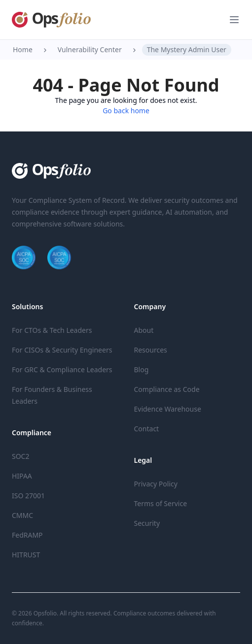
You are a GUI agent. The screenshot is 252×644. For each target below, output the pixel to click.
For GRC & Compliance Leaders (62, 370)
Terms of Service (161, 503)
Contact (147, 429)
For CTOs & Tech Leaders (52, 330)
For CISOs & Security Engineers (62, 350)
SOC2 (20, 456)
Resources (151, 350)
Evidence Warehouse (168, 409)
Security (147, 523)
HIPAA (22, 476)
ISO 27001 (28, 496)
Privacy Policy (156, 484)
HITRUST (26, 555)
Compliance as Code (167, 389)
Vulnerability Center (90, 49)
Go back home (126, 111)
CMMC (22, 515)
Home (23, 49)
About (144, 330)
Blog (142, 370)
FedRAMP (27, 535)
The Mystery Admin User (187, 49)
